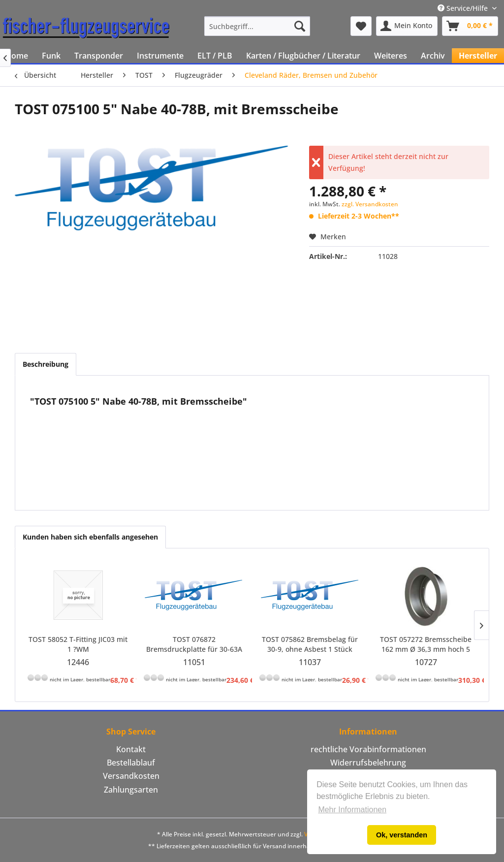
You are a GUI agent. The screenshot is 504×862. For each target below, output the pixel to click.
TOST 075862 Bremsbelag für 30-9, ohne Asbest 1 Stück (310, 644)
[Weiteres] (391, 56)
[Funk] (51, 56)
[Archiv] (433, 56)
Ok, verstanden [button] (402, 835)
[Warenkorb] (470, 26)
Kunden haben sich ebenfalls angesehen (90, 537)
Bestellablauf (131, 763)
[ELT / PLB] (215, 56)
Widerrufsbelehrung (368, 763)
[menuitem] (257, 26)
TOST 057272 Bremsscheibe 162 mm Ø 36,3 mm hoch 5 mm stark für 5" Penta (426, 644)
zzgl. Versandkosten (370, 204)
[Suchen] (300, 26)
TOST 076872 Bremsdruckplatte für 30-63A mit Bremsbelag (194, 644)
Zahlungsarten (131, 790)
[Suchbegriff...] (257, 26)
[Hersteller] (478, 56)
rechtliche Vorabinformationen (368, 749)
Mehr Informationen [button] (352, 810)
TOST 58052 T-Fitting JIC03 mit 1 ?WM (78, 644)
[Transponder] (99, 56)
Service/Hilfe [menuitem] (464, 8)
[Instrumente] (160, 56)
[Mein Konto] (407, 26)
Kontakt (131, 749)
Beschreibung (46, 364)
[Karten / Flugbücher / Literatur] (303, 56)
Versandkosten (131, 776)
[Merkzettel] (361, 26)
